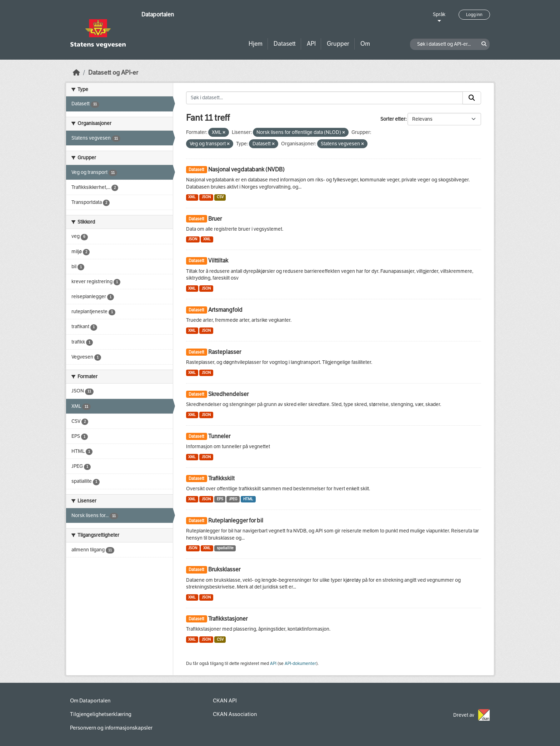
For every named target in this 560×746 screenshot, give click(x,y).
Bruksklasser (224, 569)
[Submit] (472, 98)
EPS (220, 499)
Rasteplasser (225, 352)
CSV (220, 197)
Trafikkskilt (221, 478)
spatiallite (225, 548)
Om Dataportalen (90, 701)
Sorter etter (393, 119)
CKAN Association (235, 714)
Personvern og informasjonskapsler (111, 728)
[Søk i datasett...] (325, 98)
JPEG (233, 499)
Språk (439, 14)
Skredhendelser (228, 394)
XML (192, 197)
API (311, 44)
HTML (248, 499)
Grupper (338, 44)
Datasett (285, 44)
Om (365, 44)
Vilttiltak (218, 261)
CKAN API (225, 701)
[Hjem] (76, 73)
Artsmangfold (225, 310)
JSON (206, 197)
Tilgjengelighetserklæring (101, 714)
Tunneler (219, 436)
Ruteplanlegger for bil (236, 520)
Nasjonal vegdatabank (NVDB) (246, 169)
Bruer (215, 219)
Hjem (256, 44)
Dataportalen (158, 14)
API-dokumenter (300, 664)
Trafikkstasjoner (228, 619)
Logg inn (474, 15)
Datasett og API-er (113, 73)
